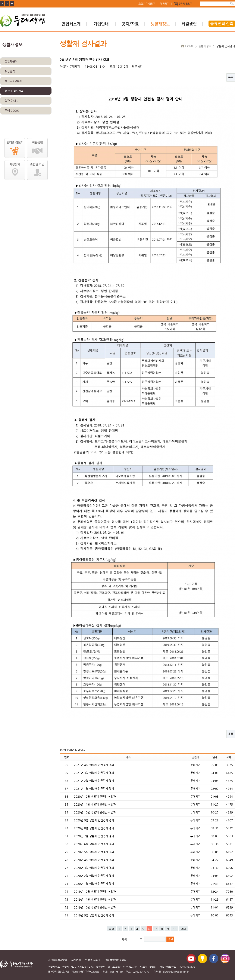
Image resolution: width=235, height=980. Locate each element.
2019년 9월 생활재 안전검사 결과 (94, 915)
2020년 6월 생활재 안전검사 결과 (94, 844)
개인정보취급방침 (57, 960)
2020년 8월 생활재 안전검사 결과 (94, 828)
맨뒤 (183, 929)
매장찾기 (165, 4)
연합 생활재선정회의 (115, 960)
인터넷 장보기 (186, 4)
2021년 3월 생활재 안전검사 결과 (94, 773)
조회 (228, 757)
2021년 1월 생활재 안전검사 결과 (94, 789)
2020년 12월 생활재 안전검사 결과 (95, 796)
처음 (112, 929)
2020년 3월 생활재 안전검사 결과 (94, 868)
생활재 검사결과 (14, 91)
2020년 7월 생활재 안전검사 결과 (94, 836)
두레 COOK (12, 111)
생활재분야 (11, 61)
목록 (231, 77)
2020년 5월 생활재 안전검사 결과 (94, 852)
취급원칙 (10, 71)
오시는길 (76, 960)
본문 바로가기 (0, 0)
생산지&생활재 (13, 81)
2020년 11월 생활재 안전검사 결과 (95, 804)
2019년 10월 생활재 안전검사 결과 (95, 907)
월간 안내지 (12, 101)
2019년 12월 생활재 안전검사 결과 (95, 892)
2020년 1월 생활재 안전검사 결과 (94, 884)
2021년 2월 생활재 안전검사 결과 (94, 781)
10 (175, 929)
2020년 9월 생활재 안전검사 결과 (94, 820)
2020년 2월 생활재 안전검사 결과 (94, 876)
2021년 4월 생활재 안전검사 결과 (94, 765)
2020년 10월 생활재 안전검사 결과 (95, 812)
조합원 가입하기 (147, 4)
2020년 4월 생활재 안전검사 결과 (94, 860)
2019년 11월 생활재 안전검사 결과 (95, 899)
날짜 (215, 757)
